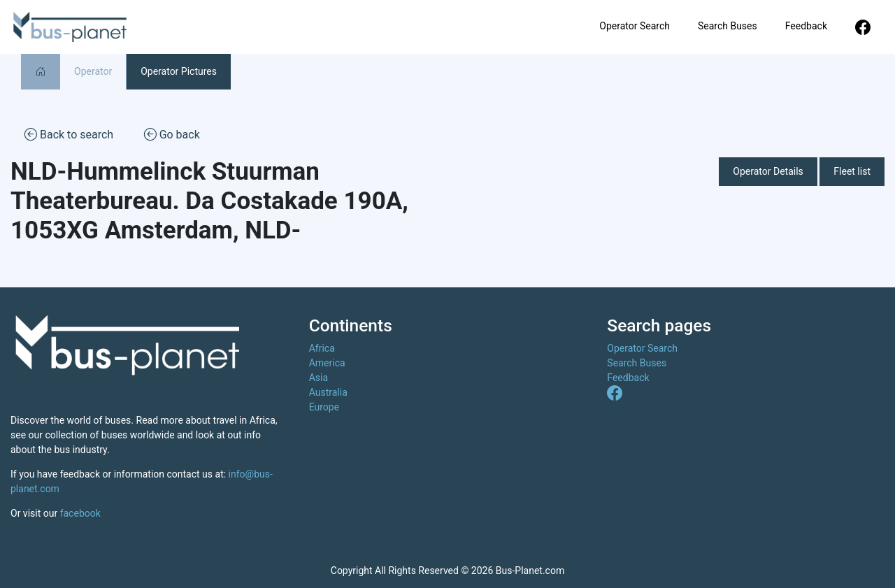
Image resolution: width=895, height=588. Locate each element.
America (327, 363)
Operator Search (635, 26)
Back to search (69, 134)
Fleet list (852, 171)
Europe (324, 407)
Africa (322, 348)
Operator (93, 71)
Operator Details (768, 171)
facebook (80, 513)
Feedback (806, 26)
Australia (328, 392)
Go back (172, 134)
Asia (318, 378)
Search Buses (728, 26)
